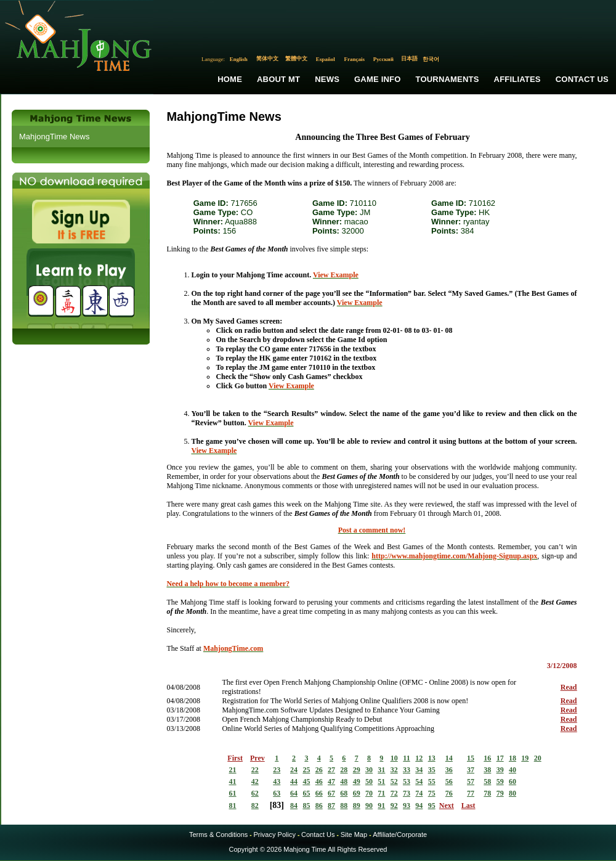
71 (381, 793)
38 (487, 770)
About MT (278, 79)
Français (355, 59)
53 (407, 781)
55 (432, 781)
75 (432, 793)
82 (255, 806)
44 (294, 781)
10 (394, 758)
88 (344, 806)
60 (513, 781)
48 (344, 781)
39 (500, 770)
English (239, 59)
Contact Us (582, 79)
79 (500, 793)
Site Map (354, 834)
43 (277, 781)
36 (449, 770)
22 (255, 770)
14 (449, 758)
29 (357, 770)
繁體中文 (296, 59)
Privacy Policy (274, 834)
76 (449, 793)
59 (500, 781)
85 (306, 806)
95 (432, 806)
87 (331, 806)
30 (369, 770)
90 (369, 806)
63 (277, 793)
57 (471, 781)
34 (419, 770)
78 (487, 793)
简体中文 (267, 59)
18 (513, 758)
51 (381, 781)
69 (357, 793)
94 (419, 806)
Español (326, 59)
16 (487, 758)
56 (449, 781)
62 (255, 793)
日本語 (409, 59)
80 (513, 793)
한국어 (431, 59)
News (327, 79)
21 (233, 770)
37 (471, 770)
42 (255, 781)
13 (432, 758)
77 (471, 793)
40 (513, 770)
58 (487, 781)
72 (394, 793)
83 (277, 805)
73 (407, 793)
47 (331, 781)
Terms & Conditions (218, 834)
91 (381, 806)
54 (419, 781)
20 (538, 758)
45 (306, 781)
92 (394, 806)
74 (419, 793)
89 (357, 806)
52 (394, 781)
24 (294, 770)
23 (277, 770)
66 (319, 793)
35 (432, 770)
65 (306, 793)
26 (319, 770)
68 (344, 793)
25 (306, 770)
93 (407, 806)
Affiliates (517, 79)
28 (344, 770)
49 (357, 781)
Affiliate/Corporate (400, 834)
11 (406, 758)
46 (319, 781)
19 (525, 758)
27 (331, 770)
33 (407, 770)
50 (369, 781)
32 (394, 770)
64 (294, 793)
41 (233, 781)
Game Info (377, 79)
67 (331, 793)
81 (233, 806)
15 (471, 758)
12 (419, 758)
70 (369, 793)
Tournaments (448, 79)
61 (233, 793)
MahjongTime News (54, 137)
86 (319, 806)
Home (230, 79)
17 (500, 758)
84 (294, 806)
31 (381, 770)
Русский (383, 59)
